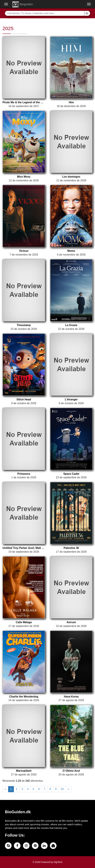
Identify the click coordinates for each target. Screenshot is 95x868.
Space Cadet (71, 474)
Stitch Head (24, 399)
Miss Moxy (24, 177)
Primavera (24, 474)
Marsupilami (24, 771)
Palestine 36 (71, 548)
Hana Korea (71, 697)
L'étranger (71, 399)
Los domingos (71, 177)
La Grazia (71, 325)
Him (71, 102)
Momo (71, 251)
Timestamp (24, 325)
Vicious (24, 251)
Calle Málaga (24, 622)
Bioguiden (23, 4)
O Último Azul (71, 771)
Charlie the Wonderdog (24, 697)
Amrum (71, 622)
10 (62, 789)
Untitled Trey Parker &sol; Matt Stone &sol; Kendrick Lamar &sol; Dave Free (24, 548)
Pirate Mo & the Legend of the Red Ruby (24, 102)
